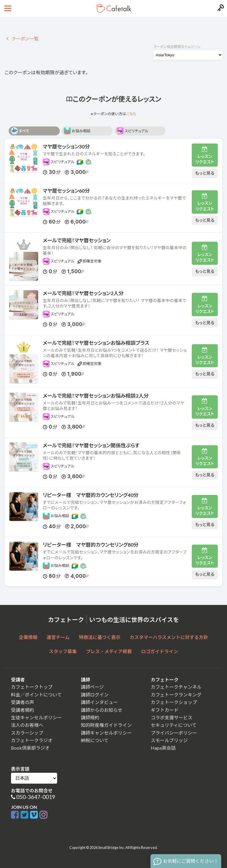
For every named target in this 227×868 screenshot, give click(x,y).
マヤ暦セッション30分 (66, 147)
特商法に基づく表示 (100, 637)
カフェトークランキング (176, 695)
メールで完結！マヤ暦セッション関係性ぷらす (91, 445)
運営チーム (58, 637)
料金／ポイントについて (36, 695)
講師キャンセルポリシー (106, 733)
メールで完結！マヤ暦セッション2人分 (83, 293)
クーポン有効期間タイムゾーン (177, 47)
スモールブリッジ (169, 740)
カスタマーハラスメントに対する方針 (169, 637)
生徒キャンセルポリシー (36, 717)
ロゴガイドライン (159, 651)
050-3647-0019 (36, 797)
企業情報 (28, 637)
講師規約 (90, 717)
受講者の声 (23, 702)
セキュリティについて (174, 725)
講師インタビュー (99, 702)
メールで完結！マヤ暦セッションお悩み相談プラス (96, 343)
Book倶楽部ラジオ (30, 748)
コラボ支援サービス (172, 717)
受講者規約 (23, 710)
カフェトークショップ (174, 702)
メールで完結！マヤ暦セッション (77, 240)
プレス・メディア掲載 (109, 651)
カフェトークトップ (32, 687)
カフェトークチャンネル (176, 687)
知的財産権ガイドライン (106, 725)
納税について (95, 740)
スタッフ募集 (63, 651)
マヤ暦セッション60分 (66, 191)
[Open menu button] (7, 8)
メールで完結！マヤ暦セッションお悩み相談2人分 (96, 396)
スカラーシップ (27, 733)
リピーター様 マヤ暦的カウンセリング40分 (91, 495)
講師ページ (92, 687)
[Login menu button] (220, 8)
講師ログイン (95, 695)
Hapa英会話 (163, 748)
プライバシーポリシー (174, 733)
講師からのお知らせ (102, 710)
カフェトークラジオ (32, 740)
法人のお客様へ (27, 725)
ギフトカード (165, 710)
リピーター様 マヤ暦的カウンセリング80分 (91, 545)
